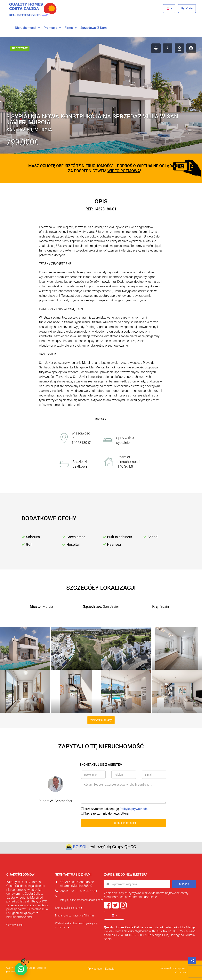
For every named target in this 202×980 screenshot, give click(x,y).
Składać (184, 884)
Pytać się (187, 8)
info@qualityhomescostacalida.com (82, 900)
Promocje (50, 28)
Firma (69, 28)
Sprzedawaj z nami (94, 28)
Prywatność (95, 969)
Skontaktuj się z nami (69, 908)
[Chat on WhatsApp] (21, 969)
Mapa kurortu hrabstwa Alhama (75, 916)
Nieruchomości (25, 28)
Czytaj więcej (15, 925)
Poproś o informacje (124, 823)
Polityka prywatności (134, 809)
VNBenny (180, 972)
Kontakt (110, 969)
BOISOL (80, 847)
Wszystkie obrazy (101, 720)
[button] (169, 9)
